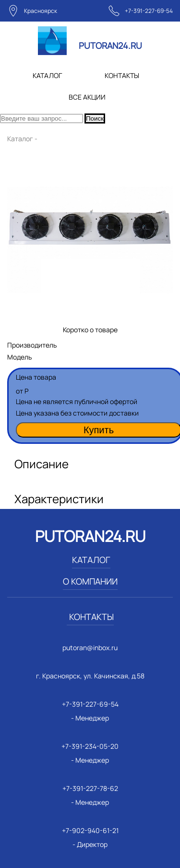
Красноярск (41, 11)
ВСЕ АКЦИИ (87, 97)
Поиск (95, 118)
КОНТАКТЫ (122, 75)
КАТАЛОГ (47, 75)
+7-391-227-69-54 (149, 11)
